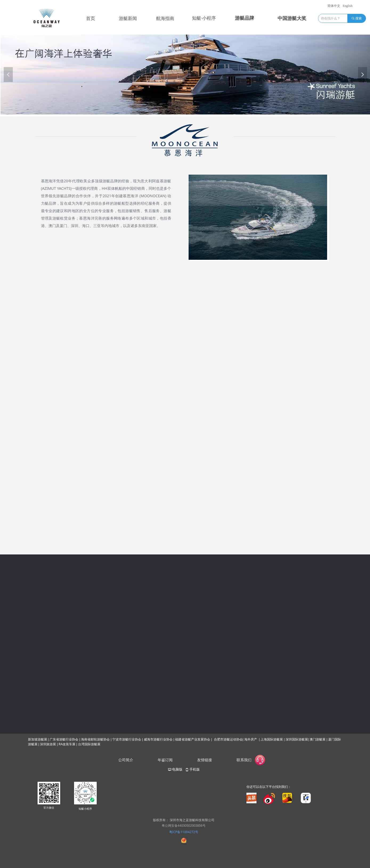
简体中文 (334, 6)
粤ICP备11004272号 (184, 832)
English (348, 6)
